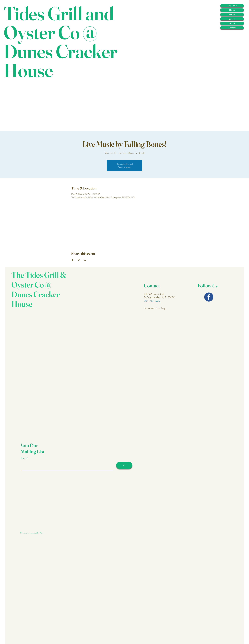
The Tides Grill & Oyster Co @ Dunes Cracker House (39, 289)
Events (232, 14)
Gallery (232, 19)
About (232, 23)
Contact (232, 28)
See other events (125, 167)
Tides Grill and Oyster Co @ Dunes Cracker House (61, 42)
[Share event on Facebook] (72, 260)
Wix (41, 533)
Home (232, 10)
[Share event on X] (79, 260)
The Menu (232, 6)
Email (24, 459)
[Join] (124, 465)
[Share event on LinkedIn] (85, 260)
